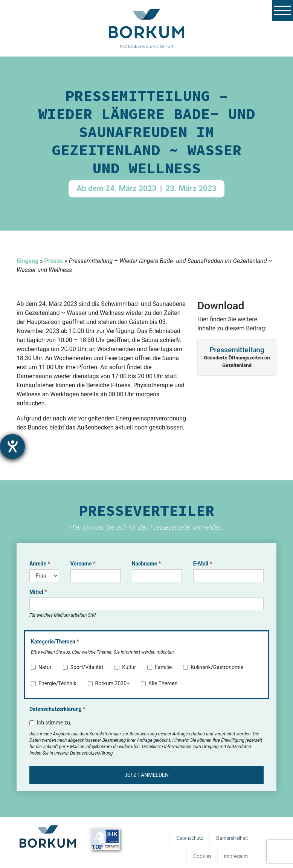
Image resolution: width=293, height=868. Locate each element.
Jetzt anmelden (146, 775)
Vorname (83, 564)
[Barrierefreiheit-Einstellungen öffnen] (12, 446)
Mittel (38, 592)
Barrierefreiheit (232, 838)
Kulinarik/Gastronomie (213, 667)
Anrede (40, 564)
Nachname (146, 564)
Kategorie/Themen (55, 642)
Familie (159, 667)
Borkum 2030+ (109, 683)
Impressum (236, 856)
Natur (41, 667)
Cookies (202, 856)
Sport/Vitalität (83, 667)
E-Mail (203, 564)
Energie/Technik (54, 683)
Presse (53, 261)
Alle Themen (159, 683)
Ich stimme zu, (50, 723)
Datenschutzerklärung (57, 709)
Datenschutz (190, 838)
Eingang (27, 261)
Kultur (125, 667)
